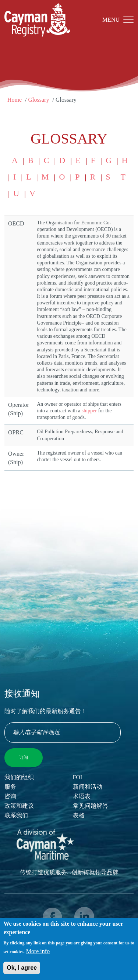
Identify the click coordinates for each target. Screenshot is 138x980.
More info (38, 954)
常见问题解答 (91, 806)
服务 (10, 787)
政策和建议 (19, 806)
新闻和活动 (88, 787)
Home (15, 100)
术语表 (82, 796)
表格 (79, 815)
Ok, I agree (22, 971)
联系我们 (16, 815)
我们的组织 (19, 777)
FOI (78, 777)
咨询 (10, 796)
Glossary (39, 100)
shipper (89, 411)
